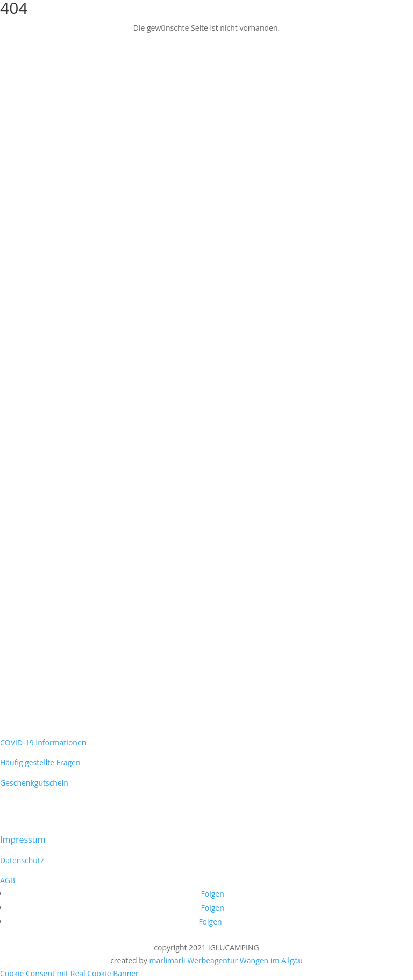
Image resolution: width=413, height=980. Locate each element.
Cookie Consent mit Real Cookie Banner (69, 973)
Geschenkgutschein (34, 783)
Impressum (23, 840)
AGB (8, 880)
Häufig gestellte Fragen (40, 762)
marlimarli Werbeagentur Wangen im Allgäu (226, 960)
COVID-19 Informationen (43, 742)
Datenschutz (22, 860)
